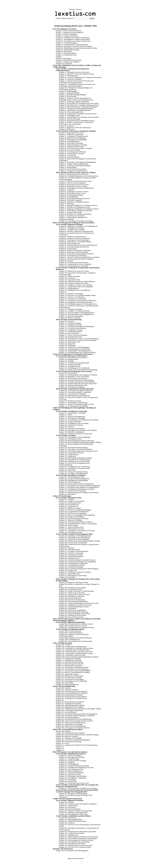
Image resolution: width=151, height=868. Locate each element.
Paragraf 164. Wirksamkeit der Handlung (72, 387)
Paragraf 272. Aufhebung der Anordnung (68, 660)
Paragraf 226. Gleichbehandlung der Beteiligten (74, 518)
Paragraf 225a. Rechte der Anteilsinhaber (72, 517)
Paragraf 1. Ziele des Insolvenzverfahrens (69, 31)
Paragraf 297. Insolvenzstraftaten (66, 712)
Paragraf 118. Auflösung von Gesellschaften (73, 299)
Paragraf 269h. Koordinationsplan (69, 640)
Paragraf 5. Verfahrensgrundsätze (66, 53)
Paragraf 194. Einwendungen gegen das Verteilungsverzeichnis (78, 451)
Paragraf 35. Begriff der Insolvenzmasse (71, 133)
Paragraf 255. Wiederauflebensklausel (71, 589)
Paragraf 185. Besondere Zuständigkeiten (72, 432)
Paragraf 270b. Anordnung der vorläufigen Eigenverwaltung (74, 648)
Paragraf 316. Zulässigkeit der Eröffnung (72, 757)
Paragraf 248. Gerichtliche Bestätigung (71, 567)
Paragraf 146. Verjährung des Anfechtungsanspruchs (75, 351)
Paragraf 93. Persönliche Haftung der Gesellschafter (75, 250)
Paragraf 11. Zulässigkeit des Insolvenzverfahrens (74, 72)
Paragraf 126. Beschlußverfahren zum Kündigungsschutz (77, 314)
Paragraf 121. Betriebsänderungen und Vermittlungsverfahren (78, 304)
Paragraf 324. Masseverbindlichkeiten (71, 771)
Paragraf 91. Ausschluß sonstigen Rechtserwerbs (74, 247)
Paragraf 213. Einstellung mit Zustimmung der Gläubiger (77, 489)
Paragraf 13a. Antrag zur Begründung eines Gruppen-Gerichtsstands (80, 77)
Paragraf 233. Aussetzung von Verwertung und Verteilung (77, 531)
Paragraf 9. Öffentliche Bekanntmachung (69, 60)
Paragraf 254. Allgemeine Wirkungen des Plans (74, 582)
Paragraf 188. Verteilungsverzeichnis (70, 439)
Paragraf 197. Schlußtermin (67, 456)
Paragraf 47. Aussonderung (67, 155)
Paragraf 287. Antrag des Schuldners (67, 690)
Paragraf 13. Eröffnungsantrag (68, 76)
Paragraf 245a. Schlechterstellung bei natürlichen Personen (77, 560)
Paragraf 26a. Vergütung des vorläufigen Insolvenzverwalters (78, 114)
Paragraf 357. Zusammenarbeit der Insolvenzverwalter (76, 845)
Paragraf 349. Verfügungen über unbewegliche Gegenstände (77, 832)
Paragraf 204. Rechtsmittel (67, 470)
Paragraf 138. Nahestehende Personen (71, 337)
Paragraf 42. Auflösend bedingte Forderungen (73, 145)
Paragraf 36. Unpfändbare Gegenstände (71, 134)
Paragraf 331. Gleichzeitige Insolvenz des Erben (74, 783)
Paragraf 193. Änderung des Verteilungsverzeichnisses (76, 449)
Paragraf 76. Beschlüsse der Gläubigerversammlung (75, 214)
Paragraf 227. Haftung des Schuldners (71, 520)
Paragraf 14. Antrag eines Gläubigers (70, 79)
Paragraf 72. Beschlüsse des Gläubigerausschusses (74, 207)
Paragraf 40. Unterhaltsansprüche (69, 141)
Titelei (58, 18)
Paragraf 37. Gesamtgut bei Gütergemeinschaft (73, 136)
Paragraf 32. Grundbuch (66, 126)
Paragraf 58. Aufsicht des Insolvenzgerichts (72, 183)
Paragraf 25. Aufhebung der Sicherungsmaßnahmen (75, 110)
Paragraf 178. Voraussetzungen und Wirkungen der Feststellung (79, 420)
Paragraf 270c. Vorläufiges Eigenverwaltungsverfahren (73, 650)
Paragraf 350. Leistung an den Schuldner (72, 833)
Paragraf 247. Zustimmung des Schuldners (72, 565)
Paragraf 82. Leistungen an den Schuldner (72, 230)
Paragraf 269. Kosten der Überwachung (71, 617)
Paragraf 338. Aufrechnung (67, 807)
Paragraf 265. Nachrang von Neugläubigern (72, 610)
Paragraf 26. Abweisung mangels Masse (71, 112)
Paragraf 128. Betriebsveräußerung (70, 318)
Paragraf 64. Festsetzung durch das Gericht (72, 193)
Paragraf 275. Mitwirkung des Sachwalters (69, 665)
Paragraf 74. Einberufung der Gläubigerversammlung (75, 211)
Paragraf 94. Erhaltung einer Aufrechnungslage (73, 252)
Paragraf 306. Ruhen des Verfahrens (67, 736)
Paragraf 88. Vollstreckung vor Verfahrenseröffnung (75, 242)
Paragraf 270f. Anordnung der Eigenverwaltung (71, 655)
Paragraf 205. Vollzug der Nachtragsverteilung (73, 472)
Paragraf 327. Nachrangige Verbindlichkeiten (73, 776)
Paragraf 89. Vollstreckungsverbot (69, 243)
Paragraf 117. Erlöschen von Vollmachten (72, 297)
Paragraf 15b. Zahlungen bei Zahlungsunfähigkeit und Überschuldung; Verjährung (76, 89)
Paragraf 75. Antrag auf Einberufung (70, 212)
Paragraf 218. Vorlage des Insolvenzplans (72, 501)
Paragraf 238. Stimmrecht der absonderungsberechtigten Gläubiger (80, 541)
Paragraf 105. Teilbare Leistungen (69, 276)
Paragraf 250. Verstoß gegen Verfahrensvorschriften (75, 572)
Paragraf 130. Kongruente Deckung (70, 323)
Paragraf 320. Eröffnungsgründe (69, 764)
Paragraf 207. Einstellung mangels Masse (72, 477)
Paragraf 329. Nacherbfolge (67, 780)
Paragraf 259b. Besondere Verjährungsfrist (72, 600)
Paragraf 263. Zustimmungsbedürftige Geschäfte (74, 607)
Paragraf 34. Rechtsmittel (67, 129)
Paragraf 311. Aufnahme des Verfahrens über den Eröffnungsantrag (77, 745)
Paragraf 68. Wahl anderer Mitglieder (70, 200)
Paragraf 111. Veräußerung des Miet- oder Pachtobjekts (76, 287)
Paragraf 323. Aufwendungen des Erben (71, 769)
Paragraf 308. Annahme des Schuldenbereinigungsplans (73, 740)
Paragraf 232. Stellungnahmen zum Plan (71, 529)
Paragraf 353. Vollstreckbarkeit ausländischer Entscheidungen (78, 838)
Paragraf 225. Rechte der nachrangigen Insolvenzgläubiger (77, 515)
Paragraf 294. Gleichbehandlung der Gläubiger (70, 705)
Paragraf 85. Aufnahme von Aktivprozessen (72, 237)
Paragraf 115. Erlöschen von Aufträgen (71, 294)
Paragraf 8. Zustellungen (63, 58)
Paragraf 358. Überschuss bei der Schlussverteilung (75, 847)
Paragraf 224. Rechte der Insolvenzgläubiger (73, 513)
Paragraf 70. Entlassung (66, 204)
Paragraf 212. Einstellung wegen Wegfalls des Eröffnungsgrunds (79, 487)
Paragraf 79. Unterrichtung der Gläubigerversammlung (76, 221)
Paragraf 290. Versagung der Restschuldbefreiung (71, 698)
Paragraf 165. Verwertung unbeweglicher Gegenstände (76, 390)
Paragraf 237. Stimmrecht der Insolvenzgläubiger (74, 539)
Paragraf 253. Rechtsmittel (67, 577)
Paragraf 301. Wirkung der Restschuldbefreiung (71, 723)
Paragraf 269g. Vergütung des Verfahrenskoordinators (75, 638)
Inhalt (64, 18)
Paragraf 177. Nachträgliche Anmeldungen (72, 418)
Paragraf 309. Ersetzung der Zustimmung (69, 742)
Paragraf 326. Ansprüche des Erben (70, 774)
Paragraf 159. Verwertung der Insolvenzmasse (73, 378)
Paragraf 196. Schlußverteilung (69, 454)
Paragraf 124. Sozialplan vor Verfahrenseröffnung (74, 311)
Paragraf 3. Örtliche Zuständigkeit (66, 34)
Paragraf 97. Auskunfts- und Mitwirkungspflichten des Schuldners (79, 257)
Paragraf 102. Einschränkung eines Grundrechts (74, 266)
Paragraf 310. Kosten (62, 743)
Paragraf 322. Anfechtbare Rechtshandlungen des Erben (76, 768)
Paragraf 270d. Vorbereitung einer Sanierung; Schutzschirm (74, 652)
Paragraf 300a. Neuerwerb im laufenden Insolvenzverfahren (74, 721)
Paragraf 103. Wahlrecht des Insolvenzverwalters (74, 271)
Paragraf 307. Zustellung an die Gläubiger (69, 738)
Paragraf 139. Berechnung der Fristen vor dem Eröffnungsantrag (79, 339)
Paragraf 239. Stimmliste (67, 548)
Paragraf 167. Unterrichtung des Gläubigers (72, 394)
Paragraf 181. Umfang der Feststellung (71, 425)
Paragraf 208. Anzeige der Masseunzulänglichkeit (74, 479)
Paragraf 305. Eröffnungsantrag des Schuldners (70, 733)
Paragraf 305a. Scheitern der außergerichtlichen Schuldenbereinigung (77, 735)
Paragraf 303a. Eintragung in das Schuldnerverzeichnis (73, 728)
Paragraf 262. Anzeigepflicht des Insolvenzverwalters (75, 605)
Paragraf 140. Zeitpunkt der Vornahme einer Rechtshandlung (78, 340)
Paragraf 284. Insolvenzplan (65, 683)
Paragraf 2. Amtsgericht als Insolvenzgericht (70, 32)
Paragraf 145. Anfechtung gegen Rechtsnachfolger (74, 349)
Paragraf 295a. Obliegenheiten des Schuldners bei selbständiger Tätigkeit (78, 709)
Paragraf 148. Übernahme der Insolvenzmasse (73, 358)
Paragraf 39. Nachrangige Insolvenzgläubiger (73, 140)
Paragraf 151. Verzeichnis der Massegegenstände (74, 363)
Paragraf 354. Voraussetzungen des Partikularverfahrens (76, 840)
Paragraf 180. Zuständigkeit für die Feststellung (74, 423)
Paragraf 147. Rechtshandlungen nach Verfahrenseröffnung (77, 352)
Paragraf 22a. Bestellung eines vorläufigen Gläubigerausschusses (79, 105)
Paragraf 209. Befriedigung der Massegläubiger (74, 480)
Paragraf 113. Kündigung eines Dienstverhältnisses (75, 290)
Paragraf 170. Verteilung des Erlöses (70, 401)
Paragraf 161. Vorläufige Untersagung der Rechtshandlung (77, 382)
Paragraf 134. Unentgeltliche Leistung (71, 330)
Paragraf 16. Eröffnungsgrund (68, 91)
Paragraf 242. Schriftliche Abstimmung (71, 553)
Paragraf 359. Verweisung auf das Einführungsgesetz (72, 851)
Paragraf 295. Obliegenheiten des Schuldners (70, 707)
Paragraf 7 (59, 57)
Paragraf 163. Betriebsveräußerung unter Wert (73, 385)
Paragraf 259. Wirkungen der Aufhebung (72, 596)
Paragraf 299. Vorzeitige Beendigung (67, 717)
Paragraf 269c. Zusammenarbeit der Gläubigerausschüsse (77, 627)
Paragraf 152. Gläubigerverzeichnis (70, 365)
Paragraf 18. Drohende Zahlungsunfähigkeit (73, 95)
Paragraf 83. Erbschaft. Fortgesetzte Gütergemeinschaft (76, 231)
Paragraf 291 (60, 700)
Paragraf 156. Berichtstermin (68, 373)
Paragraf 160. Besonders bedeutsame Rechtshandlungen (76, 380)
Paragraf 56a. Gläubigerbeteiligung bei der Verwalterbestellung (78, 176)
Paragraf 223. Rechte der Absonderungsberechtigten (75, 510)
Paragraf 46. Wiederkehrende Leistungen (72, 154)
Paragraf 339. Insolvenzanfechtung (70, 809)
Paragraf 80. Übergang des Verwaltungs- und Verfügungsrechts (78, 226)
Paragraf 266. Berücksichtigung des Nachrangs (73, 612)
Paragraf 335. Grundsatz (66, 802)
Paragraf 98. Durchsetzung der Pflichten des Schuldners (76, 259)
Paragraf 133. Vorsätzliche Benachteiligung (72, 328)
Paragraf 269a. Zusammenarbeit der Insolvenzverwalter (76, 624)
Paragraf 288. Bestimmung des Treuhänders (69, 695)
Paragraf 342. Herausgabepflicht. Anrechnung (73, 814)
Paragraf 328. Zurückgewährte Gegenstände (73, 778)
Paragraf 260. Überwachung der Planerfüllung (73, 601)
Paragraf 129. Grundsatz (66, 321)
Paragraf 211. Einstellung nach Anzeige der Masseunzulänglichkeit (80, 486)
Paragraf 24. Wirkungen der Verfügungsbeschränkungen (76, 109)
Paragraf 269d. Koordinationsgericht (70, 631)
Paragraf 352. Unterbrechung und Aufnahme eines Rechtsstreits (79, 837)
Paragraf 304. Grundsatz (63, 731)
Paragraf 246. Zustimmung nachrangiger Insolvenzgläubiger (78, 562)
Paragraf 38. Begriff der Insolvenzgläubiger (72, 138)
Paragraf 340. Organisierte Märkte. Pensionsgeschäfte (75, 811)
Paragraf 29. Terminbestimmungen (70, 119)
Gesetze (79, 9)
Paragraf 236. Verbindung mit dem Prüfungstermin (75, 537)
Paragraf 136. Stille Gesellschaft (69, 333)
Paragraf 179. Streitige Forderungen (70, 422)
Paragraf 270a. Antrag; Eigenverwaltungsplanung (71, 646)
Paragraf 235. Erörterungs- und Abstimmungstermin (75, 536)
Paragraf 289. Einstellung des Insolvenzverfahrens (71, 697)
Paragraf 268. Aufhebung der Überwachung (72, 615)
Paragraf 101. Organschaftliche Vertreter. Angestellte (75, 264)
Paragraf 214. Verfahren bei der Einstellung (72, 491)
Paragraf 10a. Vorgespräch (64, 64)
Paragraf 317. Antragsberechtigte (69, 759)
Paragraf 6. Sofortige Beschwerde (66, 55)
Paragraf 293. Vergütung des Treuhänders (69, 704)
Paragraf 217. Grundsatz (66, 499)
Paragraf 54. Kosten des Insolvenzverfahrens (73, 169)
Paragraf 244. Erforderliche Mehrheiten (71, 557)
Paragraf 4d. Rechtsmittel (64, 51)
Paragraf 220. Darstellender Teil (69, 505)
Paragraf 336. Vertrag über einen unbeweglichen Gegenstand (78, 804)
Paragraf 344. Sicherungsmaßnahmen (70, 819)
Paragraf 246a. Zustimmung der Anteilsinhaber (73, 563)
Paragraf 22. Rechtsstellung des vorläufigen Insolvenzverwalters (79, 103)
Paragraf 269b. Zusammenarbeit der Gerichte (73, 626)
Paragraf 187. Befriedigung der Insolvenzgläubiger (75, 437)
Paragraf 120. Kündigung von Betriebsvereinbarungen (76, 302)
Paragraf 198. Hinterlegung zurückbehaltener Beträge (75, 458)
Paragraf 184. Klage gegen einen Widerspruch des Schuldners (78, 430)
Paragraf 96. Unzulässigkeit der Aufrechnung (73, 256)
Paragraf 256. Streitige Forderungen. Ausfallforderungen (76, 591)
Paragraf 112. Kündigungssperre (69, 288)
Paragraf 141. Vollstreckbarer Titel (70, 342)
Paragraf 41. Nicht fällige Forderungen (71, 143)
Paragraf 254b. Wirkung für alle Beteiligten (72, 588)
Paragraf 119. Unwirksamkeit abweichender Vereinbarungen (78, 301)
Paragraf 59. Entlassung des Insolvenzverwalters (74, 185)
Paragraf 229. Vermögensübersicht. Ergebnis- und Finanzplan (78, 524)
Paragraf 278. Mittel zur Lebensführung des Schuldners (73, 672)
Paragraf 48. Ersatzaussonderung (69, 157)
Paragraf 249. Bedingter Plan (68, 570)
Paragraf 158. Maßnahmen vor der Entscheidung (74, 377)
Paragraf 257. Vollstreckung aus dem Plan (72, 593)
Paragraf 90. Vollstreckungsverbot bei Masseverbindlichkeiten (78, 245)
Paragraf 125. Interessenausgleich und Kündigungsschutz (77, 313)
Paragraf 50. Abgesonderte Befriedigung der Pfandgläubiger (77, 162)
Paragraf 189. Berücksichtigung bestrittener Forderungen (77, 441)
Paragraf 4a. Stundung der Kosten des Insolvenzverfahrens (74, 46)
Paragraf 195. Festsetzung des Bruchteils (72, 453)
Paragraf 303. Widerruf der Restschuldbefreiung (71, 726)
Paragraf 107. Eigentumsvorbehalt (69, 280)
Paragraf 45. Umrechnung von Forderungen (72, 152)
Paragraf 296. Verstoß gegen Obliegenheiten (69, 710)
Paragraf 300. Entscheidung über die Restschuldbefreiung (74, 719)
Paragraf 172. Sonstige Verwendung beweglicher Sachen (76, 404)
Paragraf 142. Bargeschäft (67, 344)
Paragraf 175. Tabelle (66, 415)
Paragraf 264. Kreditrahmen (68, 608)
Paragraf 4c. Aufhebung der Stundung (68, 50)
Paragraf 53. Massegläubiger (68, 167)
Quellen (70, 18)
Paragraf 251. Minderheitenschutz (69, 574)
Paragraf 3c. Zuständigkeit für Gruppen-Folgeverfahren (73, 39)
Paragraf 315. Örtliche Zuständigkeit (70, 755)
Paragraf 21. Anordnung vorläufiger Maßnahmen (74, 102)
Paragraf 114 (63, 292)
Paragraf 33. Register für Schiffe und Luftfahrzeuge (75, 128)
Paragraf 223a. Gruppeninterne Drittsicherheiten (74, 512)
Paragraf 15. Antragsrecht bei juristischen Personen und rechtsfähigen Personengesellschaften (76, 82)
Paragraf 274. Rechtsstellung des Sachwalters (70, 664)
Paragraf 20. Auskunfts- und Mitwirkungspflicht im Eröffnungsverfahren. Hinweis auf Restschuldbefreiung (76, 99)
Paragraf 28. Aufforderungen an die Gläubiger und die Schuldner (79, 117)
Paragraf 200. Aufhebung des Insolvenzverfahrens (74, 461)
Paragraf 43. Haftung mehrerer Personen (71, 147)
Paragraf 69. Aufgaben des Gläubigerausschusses (74, 202)
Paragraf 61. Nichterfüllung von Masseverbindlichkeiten (76, 188)
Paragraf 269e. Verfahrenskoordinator (71, 633)
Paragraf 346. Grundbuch (67, 823)
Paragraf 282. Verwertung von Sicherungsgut (70, 679)
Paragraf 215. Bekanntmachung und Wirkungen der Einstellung (79, 493)
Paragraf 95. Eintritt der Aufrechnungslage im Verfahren (76, 254)
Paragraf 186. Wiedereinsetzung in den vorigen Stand (75, 434)
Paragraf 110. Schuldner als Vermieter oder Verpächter (76, 285)
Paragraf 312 (60, 747)
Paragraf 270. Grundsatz (63, 645)
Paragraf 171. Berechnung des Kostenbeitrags (73, 403)
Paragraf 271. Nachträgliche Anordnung (68, 659)
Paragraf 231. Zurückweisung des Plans (71, 527)
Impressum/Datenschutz (76, 858)
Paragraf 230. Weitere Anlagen (68, 525)
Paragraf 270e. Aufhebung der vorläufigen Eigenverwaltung (74, 653)
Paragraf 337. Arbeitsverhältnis (69, 806)
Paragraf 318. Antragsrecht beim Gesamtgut (72, 761)
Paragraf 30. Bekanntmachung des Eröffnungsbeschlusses (77, 121)
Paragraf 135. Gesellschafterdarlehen (70, 332)
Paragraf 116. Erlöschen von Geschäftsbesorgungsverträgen (77, 295)
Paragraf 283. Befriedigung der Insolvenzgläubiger (72, 681)
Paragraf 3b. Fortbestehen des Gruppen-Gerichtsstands (73, 38)
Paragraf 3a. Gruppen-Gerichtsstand (67, 36)
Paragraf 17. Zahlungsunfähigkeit (69, 93)
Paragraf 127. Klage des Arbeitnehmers (71, 316)
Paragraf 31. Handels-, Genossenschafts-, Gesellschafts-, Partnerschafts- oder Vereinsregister (76, 123)
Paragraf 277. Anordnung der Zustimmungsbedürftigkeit (73, 671)
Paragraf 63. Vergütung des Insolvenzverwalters (74, 192)
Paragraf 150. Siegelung (66, 361)
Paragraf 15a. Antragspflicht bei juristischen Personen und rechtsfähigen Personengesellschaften (77, 85)
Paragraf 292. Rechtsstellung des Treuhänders (70, 702)
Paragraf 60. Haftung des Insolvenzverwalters (73, 186)
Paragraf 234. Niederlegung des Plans (71, 532)
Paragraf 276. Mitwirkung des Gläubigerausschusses (72, 667)
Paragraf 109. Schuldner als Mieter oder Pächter (74, 283)
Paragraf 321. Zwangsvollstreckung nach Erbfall (74, 766)
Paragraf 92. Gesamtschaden (68, 249)
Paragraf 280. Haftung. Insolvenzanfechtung (70, 676)
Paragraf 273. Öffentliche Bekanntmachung (69, 662)
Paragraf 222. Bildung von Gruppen (70, 508)
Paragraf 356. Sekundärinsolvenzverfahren (72, 844)
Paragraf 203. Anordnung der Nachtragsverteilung (74, 468)
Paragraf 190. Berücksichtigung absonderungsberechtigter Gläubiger (80, 442)
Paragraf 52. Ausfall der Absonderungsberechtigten (75, 166)
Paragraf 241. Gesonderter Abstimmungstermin (74, 551)
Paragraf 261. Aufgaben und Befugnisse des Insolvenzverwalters (79, 603)
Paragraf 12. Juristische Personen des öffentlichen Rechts (77, 74)
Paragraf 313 (60, 749)
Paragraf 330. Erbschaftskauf (68, 781)
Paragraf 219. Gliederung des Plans (70, 503)
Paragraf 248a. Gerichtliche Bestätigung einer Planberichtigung (78, 569)
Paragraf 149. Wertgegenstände (69, 359)
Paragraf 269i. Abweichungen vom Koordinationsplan (76, 641)
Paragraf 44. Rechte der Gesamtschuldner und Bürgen (76, 148)
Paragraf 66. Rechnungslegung (68, 197)
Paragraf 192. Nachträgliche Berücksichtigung (73, 448)
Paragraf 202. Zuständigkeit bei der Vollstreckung (74, 467)
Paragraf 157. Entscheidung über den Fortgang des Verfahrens (78, 375)
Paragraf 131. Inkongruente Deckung (70, 325)
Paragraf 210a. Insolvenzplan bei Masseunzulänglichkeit (76, 484)
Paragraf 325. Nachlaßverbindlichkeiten (71, 773)
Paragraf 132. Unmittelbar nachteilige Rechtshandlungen (76, 326)
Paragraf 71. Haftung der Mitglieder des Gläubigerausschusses (78, 205)
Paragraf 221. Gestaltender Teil (69, 506)
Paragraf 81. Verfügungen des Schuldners (72, 228)
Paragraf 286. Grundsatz (63, 688)
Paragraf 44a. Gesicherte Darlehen (70, 150)
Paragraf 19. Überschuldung (68, 96)
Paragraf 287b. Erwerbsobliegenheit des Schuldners (72, 693)
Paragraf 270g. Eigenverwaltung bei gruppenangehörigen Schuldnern (77, 657)
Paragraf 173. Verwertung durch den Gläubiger (73, 406)
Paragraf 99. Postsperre (66, 261)
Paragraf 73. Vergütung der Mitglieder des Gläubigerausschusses (79, 209)
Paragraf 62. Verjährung (66, 190)
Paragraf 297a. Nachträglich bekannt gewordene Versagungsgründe (77, 714)
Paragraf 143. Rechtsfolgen (67, 345)
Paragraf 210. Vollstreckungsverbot (70, 482)
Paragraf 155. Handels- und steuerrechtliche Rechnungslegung (78, 370)
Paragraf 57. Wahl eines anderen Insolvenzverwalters (75, 181)
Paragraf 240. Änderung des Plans (69, 550)
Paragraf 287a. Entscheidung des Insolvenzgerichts (72, 691)
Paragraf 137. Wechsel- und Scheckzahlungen (73, 335)
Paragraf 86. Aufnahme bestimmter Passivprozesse (75, 238)
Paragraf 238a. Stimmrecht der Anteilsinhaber (73, 543)
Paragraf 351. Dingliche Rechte (69, 835)
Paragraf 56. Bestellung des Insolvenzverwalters (74, 174)
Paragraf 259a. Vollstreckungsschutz (70, 598)
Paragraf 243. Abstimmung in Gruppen (71, 555)
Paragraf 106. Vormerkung (67, 278)
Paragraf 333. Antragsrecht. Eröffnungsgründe (73, 793)
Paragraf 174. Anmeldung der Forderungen (72, 413)
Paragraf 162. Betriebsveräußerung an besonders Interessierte (78, 384)
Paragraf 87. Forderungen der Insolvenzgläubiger (74, 240)
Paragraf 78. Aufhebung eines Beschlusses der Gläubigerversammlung (73, 218)
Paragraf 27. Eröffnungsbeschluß (69, 115)
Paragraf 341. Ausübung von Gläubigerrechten (73, 813)
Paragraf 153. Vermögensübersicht (70, 366)
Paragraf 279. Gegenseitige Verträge (67, 674)
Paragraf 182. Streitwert (66, 427)
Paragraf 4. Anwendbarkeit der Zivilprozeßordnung (72, 45)
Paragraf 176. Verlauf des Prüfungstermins (72, 416)
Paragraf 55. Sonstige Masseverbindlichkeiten (73, 171)
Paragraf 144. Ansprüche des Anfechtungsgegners (74, 347)
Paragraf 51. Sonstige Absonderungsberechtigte (74, 164)
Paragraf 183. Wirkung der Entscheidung (72, 429)
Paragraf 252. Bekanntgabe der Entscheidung (73, 576)
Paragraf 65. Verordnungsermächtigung (71, 195)
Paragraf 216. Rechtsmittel (67, 494)
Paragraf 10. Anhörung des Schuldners (68, 62)
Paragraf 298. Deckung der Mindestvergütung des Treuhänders (75, 716)
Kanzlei (72, 9)
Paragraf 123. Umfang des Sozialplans (71, 309)
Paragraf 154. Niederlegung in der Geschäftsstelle (74, 368)
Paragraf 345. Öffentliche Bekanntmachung (72, 821)
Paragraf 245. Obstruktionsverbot (69, 558)
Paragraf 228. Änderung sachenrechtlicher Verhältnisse (76, 522)
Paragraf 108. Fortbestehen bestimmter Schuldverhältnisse (77, 282)
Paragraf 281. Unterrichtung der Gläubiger (69, 678)
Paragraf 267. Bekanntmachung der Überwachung (74, 614)
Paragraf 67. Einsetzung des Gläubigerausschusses (74, 198)
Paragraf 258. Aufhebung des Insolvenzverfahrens (74, 595)
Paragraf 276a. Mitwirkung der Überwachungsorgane (72, 669)
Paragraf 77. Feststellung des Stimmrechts (72, 216)
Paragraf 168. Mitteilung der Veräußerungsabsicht (74, 396)
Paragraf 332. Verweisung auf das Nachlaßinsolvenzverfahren (78, 788)
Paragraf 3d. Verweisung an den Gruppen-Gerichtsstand (73, 41)
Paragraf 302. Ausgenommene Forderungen (69, 724)
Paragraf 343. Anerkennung (67, 818)
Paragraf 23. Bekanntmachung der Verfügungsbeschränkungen (78, 107)
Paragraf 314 (60, 750)
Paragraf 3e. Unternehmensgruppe (66, 43)
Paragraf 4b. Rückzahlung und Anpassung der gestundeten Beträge (76, 48)
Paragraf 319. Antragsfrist (67, 762)
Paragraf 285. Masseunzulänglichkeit (67, 685)
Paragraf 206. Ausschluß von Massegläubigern (73, 473)
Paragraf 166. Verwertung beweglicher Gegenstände (75, 392)
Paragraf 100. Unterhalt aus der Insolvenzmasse (74, 262)
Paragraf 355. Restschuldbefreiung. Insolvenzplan (74, 842)
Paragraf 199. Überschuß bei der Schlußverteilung (74, 460)
